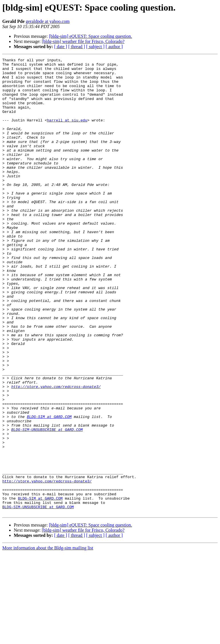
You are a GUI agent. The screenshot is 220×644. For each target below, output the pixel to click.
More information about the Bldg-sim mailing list (48, 639)
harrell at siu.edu (67, 133)
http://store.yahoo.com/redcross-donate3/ (56, 453)
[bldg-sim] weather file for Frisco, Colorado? (83, 41)
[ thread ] (77, 47)
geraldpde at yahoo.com (48, 21)
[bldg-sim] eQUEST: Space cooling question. (91, 36)
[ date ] (61, 47)
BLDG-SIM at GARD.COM (49, 489)
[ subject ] (95, 47)
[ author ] (114, 47)
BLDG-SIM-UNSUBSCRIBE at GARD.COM (47, 504)
